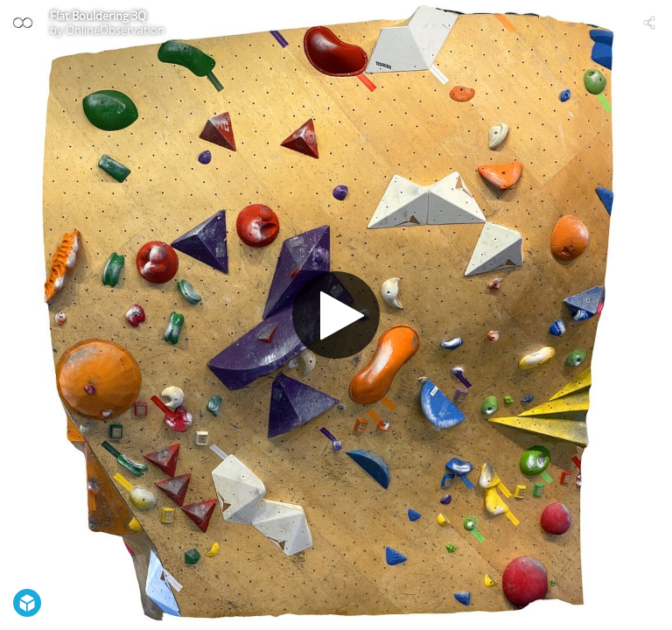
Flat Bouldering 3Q (98, 16)
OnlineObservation (115, 30)
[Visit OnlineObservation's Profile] (23, 23)
